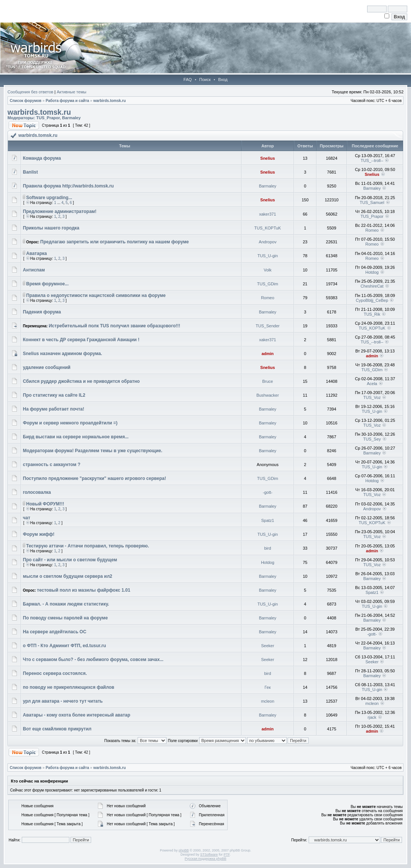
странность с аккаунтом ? (52, 465)
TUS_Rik (372, 314)
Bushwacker (268, 395)
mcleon (268, 701)
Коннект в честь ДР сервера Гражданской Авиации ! (81, 340)
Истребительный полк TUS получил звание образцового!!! (115, 326)
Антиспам (34, 270)
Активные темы (71, 92)
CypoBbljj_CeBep (372, 300)
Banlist (30, 172)
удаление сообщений (47, 367)
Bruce (268, 381)
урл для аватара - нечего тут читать (63, 701)
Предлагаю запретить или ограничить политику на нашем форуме (114, 242)
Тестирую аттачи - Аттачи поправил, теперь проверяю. (88, 546)
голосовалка (37, 492)
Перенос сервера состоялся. (55, 673)
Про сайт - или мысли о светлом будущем (70, 560)
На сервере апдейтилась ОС (55, 632)
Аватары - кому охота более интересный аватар (76, 715)
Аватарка (37, 253)
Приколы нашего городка (51, 228)
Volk (268, 270)
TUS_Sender (268, 326)
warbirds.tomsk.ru (110, 101)
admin (267, 354)
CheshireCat (372, 286)
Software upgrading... (49, 198)
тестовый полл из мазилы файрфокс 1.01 (84, 590)
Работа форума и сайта (67, 101)
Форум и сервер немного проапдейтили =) (70, 423)
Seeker (268, 646)
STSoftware (209, 855)
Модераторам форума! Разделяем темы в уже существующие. (93, 451)
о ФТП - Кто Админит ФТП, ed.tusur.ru (64, 646)
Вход (223, 79)
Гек (268, 687)
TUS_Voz (372, 397)
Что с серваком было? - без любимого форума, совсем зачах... (93, 660)
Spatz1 (268, 520)
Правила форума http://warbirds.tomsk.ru (68, 186)
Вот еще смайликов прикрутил (57, 729)
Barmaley (72, 118)
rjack (372, 717)
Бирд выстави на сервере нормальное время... (76, 437)
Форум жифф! (39, 534)
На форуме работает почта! (53, 409)
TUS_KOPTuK (268, 228)
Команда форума (42, 158)
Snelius (268, 158)
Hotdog (372, 272)
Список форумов (26, 101)
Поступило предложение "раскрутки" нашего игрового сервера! (94, 478)
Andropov (268, 242)
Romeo (372, 230)
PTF (226, 855)
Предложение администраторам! (60, 211)
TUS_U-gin (267, 256)
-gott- (268, 492)
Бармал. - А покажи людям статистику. (66, 604)
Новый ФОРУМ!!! (45, 504)
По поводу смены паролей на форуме (65, 618)
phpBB (184, 850)
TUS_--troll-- (372, 160)
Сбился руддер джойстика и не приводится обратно (81, 381)
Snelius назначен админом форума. (62, 354)
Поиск (205, 79)
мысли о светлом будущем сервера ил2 (67, 576)
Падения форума (42, 312)
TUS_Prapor (48, 118)
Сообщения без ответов (30, 92)
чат (27, 518)
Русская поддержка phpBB (206, 859)
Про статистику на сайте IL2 (54, 395)
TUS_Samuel (372, 202)
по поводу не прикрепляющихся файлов (69, 687)
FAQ (187, 79)
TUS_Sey (372, 439)
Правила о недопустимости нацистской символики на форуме (96, 295)
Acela (372, 384)
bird (267, 548)
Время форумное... (47, 284)
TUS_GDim (268, 284)
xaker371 (268, 214)
